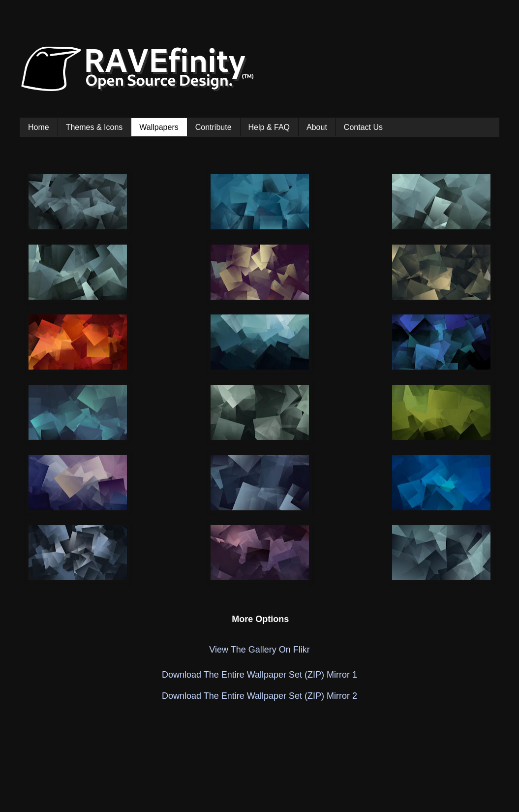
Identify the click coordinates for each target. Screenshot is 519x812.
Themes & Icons (94, 127)
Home (39, 127)
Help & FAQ (269, 127)
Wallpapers (159, 127)
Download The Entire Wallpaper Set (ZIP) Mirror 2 (259, 696)
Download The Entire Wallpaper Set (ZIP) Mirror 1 (259, 675)
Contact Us (363, 127)
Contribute (214, 127)
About (317, 127)
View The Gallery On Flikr (259, 650)
